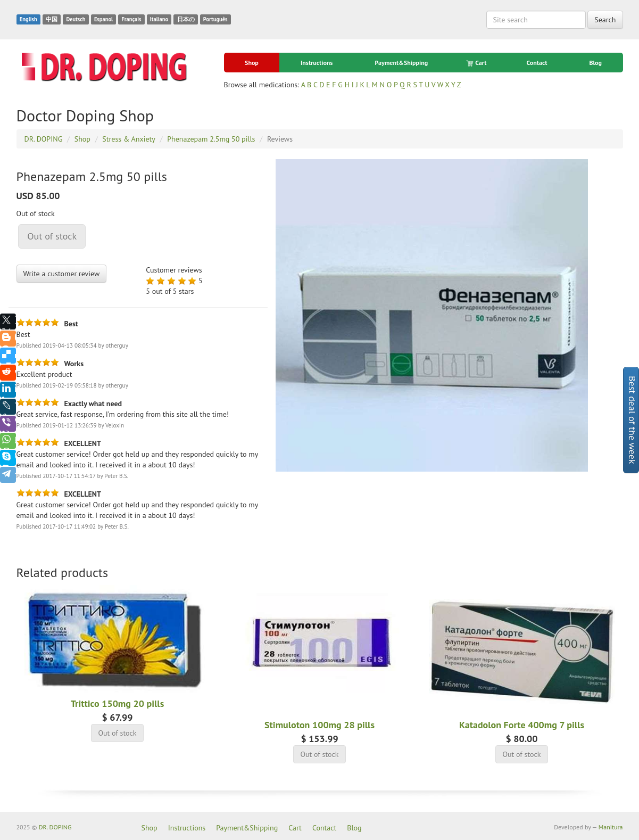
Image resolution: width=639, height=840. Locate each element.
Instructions (317, 63)
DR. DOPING (55, 827)
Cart (477, 63)
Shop (252, 63)
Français (131, 19)
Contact (537, 63)
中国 (52, 19)
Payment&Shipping (401, 63)
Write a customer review (62, 274)
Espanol (103, 19)
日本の (186, 19)
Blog (595, 63)
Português (215, 19)
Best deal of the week (632, 420)
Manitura (611, 827)
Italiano (159, 19)
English (28, 19)
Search (605, 20)
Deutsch (76, 19)
